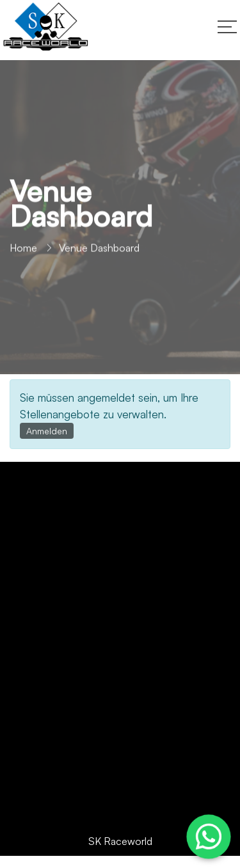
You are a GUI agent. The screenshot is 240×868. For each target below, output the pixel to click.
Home (23, 251)
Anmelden (47, 431)
